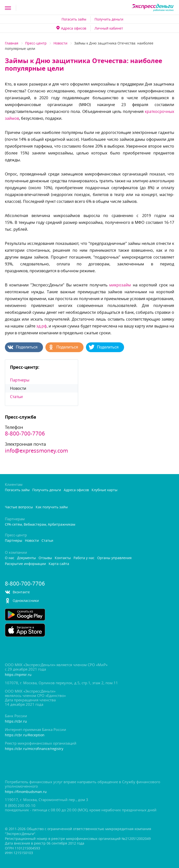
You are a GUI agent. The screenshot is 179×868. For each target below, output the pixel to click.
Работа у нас (84, 558)
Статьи (16, 397)
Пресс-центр (36, 43)
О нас (10, 558)
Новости (60, 43)
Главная (12, 43)
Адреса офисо (71, 28)
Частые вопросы (19, 507)
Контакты (63, 558)
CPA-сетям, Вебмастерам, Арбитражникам (40, 525)
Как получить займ (52, 507)
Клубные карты (105, 490)
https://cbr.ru (16, 722)
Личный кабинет (109, 28)
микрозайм (120, 285)
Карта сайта (59, 564)
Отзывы (45, 558)
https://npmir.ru (18, 675)
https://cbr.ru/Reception (25, 735)
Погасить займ (74, 19)
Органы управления (114, 558)
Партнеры (20, 380)
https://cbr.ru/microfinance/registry (34, 749)
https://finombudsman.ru (26, 792)
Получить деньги (109, 19)
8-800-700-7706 (25, 434)
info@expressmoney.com (36, 451)
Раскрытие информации (25, 564)
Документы (26, 558)
